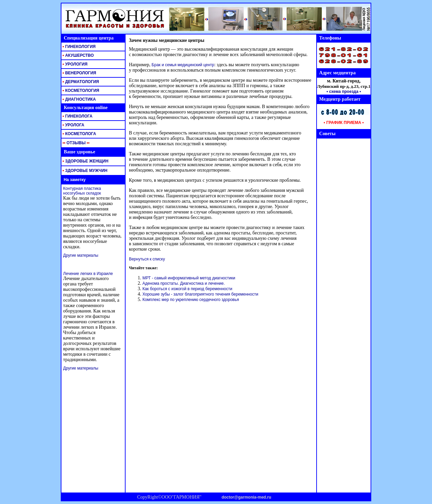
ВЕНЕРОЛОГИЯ (79, 73)
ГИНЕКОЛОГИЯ (78, 47)
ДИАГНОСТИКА (79, 99)
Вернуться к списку (147, 259)
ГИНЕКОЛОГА (77, 116)
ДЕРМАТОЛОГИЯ (80, 82)
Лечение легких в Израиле (88, 274)
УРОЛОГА (73, 125)
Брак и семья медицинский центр (183, 65)
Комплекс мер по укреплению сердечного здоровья (191, 300)
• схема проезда (342, 92)
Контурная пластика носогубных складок (82, 191)
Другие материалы (81, 255)
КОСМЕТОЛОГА (79, 134)
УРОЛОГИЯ (74, 64)
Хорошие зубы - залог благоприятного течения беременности (200, 294)
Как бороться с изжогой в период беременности (187, 289)
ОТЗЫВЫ (75, 143)
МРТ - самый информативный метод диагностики (189, 278)
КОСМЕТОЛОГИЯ (80, 91)
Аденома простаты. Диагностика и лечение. (184, 283)
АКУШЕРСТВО (78, 55)
